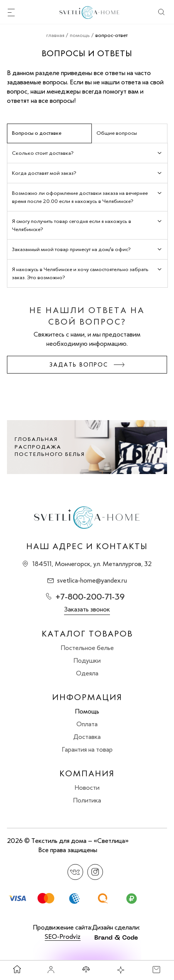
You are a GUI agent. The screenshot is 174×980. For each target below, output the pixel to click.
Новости (87, 787)
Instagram (95, 872)
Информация (87, 697)
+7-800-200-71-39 (90, 597)
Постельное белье (87, 648)
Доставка (87, 737)
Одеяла (87, 673)
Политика (87, 800)
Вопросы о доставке (37, 133)
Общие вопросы (117, 133)
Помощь (87, 711)
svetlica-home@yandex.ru (92, 580)
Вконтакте (75, 872)
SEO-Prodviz (63, 936)
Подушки (87, 660)
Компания (87, 774)
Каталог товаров (87, 634)
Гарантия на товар (87, 749)
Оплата (87, 724)
